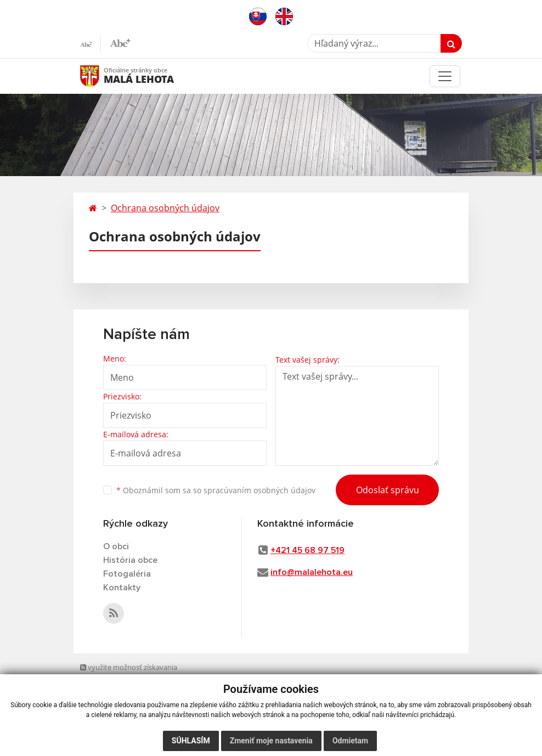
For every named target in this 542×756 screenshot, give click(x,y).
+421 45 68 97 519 (307, 550)
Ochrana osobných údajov (165, 208)
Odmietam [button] (350, 741)
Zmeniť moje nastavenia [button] (271, 741)
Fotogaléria (127, 574)
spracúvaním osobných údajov (259, 490)
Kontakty (122, 588)
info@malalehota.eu (312, 572)
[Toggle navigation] (445, 76)
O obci (116, 546)
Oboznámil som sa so (216, 490)
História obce (130, 560)
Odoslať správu (388, 490)
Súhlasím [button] (191, 741)
